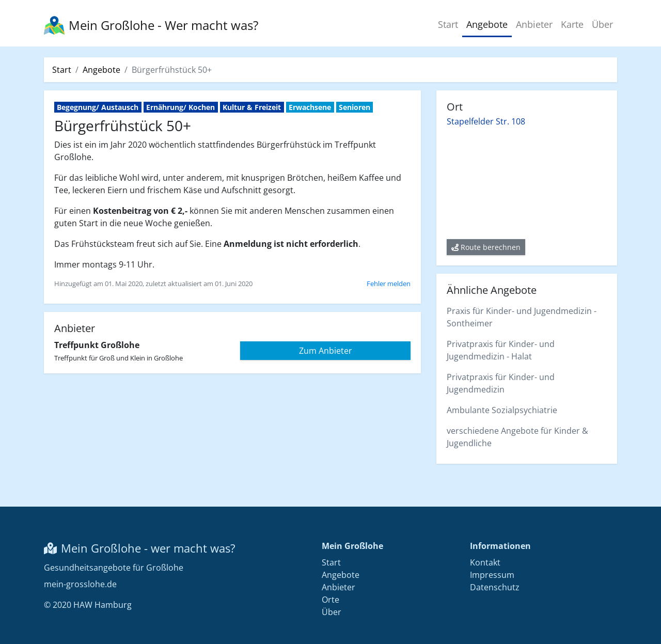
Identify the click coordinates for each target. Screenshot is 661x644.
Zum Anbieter (326, 351)
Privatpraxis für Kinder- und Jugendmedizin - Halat (501, 350)
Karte (572, 24)
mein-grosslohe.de (80, 584)
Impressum (492, 575)
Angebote (487, 24)
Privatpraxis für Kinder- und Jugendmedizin (501, 383)
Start (448, 24)
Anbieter (534, 24)
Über (602, 24)
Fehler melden (389, 284)
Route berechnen (486, 247)
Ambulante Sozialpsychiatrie (502, 410)
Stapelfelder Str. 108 (486, 121)
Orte (330, 600)
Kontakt (485, 562)
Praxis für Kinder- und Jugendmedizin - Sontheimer (522, 317)
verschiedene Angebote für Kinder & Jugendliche (517, 437)
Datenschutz (495, 587)
